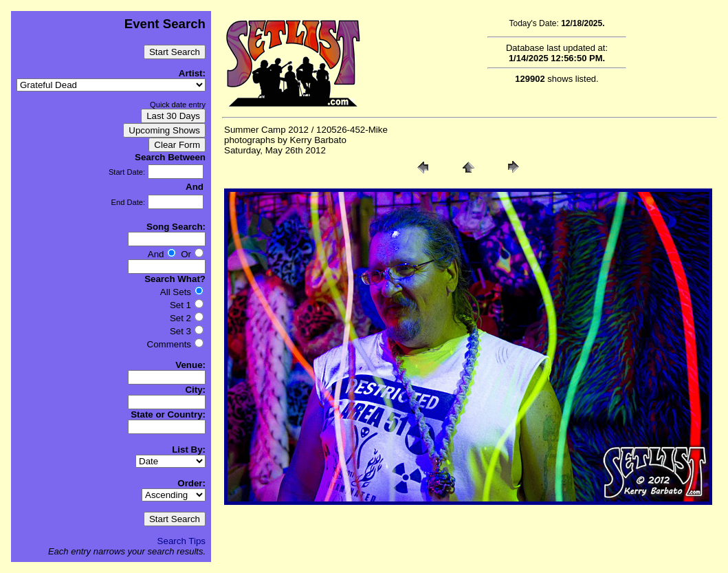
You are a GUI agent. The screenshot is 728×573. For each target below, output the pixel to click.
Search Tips (181, 541)
